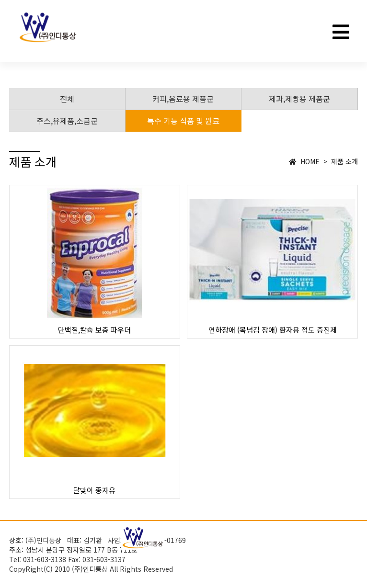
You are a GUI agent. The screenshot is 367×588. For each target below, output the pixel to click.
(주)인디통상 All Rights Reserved (122, 569)
